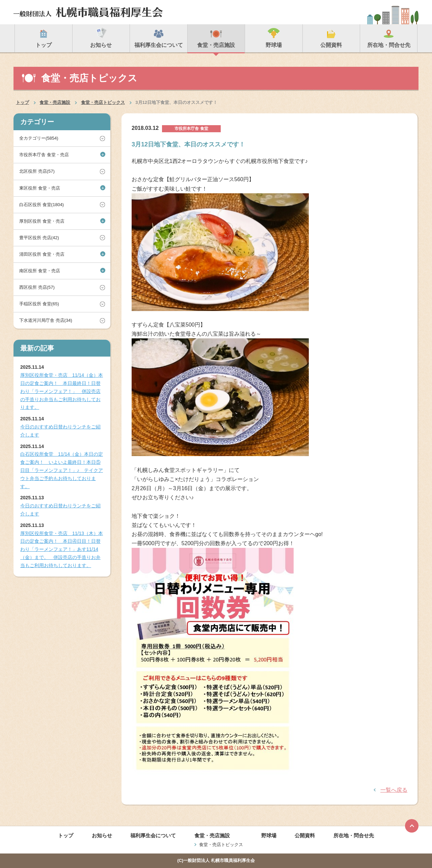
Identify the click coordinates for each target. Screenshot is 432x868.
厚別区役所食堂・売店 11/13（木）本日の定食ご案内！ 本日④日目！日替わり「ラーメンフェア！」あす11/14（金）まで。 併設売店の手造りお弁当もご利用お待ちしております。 (62, 549)
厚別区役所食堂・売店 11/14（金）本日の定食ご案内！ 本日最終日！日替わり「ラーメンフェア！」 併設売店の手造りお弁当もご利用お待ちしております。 (62, 391)
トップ (22, 102)
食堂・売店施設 (55, 102)
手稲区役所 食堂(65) (39, 304)
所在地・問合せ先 (354, 835)
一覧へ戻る (394, 790)
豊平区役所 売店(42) (39, 238)
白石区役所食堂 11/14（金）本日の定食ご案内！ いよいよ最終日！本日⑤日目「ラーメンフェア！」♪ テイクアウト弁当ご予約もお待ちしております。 (62, 470)
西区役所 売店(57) (37, 287)
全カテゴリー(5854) (39, 138)
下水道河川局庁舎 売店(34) (46, 320)
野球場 (269, 835)
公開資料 (305, 835)
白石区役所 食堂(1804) (42, 205)
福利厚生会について (153, 835)
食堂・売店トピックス (103, 102)
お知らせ (102, 835)
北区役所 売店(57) (37, 171)
